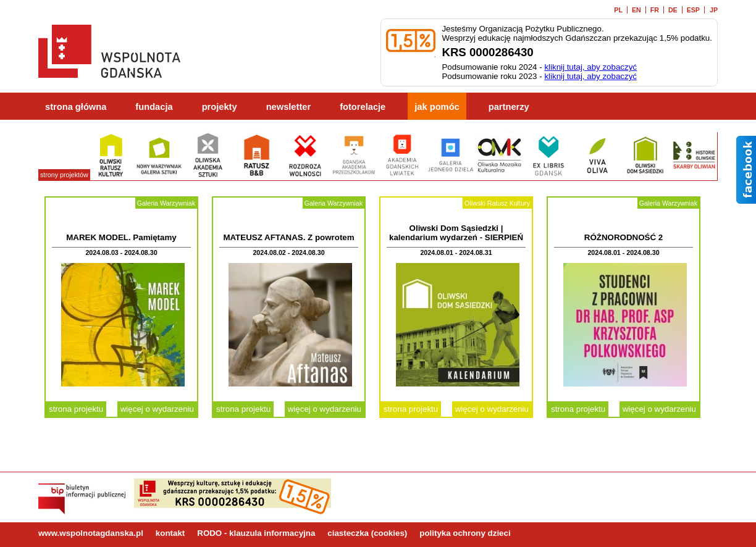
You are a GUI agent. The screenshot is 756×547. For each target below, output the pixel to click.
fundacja (154, 107)
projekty (220, 107)
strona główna (76, 107)
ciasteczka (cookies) (367, 533)
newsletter (289, 107)
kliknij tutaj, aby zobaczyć (590, 67)
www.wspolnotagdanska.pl (91, 533)
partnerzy (509, 107)
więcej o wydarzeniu (157, 409)
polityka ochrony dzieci (465, 533)
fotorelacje (363, 107)
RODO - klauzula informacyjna (256, 533)
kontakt (170, 533)
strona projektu (76, 409)
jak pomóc (437, 107)
